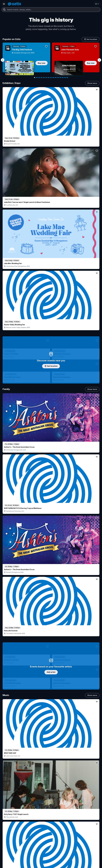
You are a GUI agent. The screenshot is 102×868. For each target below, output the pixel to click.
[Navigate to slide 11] (52, 78)
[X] (27, 855)
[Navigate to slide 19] (66, 78)
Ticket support (10, 822)
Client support (39, 820)
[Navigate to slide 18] (64, 78)
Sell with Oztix (39, 809)
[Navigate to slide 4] (40, 78)
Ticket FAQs (9, 819)
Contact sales (49, 805)
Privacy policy (78, 866)
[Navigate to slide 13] (55, 78)
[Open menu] (4, 4)
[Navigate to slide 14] (57, 78)
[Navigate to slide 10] (50, 78)
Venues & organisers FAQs (43, 816)
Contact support (13, 805)
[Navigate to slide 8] (47, 78)
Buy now (42, 63)
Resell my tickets (11, 825)
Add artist (51, 215)
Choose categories (51, 380)
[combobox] (51, 10)
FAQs (71, 808)
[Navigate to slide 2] (36, 78)
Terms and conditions (91, 866)
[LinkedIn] (16, 855)
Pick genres (51, 513)
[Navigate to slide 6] (43, 78)
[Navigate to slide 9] (48, 78)
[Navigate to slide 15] (59, 78)
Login (36, 805)
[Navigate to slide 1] (35, 78)
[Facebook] (21, 855)
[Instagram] (6, 855)
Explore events (10, 809)
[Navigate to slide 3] (38, 78)
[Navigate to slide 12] (54, 78)
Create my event (39, 813)
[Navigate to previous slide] (3, 60)
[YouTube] (11, 855)
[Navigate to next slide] (99, 60)
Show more (92, 83)
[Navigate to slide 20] (68, 78)
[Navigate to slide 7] (45, 78)
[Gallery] (51, 60)
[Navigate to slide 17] (62, 78)
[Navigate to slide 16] (61, 78)
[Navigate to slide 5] (41, 78)
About (71, 804)
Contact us (73, 811)
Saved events (10, 813)
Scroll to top (51, 774)
